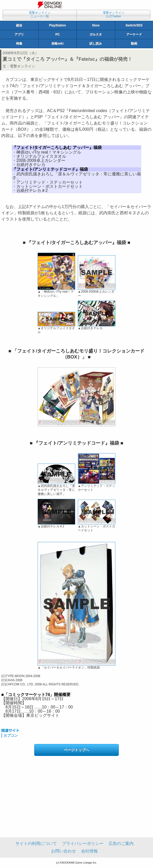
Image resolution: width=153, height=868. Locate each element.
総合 (19, 25)
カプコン (11, 735)
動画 (134, 44)
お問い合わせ (64, 851)
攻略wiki (57, 44)
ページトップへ (76, 750)
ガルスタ (96, 35)
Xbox (96, 25)
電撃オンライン (23, 66)
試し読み (96, 44)
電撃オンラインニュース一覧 (40, 15)
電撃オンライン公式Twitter (114, 15)
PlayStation (57, 25)
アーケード (134, 35)
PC (57, 35)
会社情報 (89, 851)
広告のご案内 (121, 843)
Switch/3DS (134, 25)
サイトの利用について (36, 843)
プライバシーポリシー (83, 843)
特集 (19, 44)
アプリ (19, 35)
